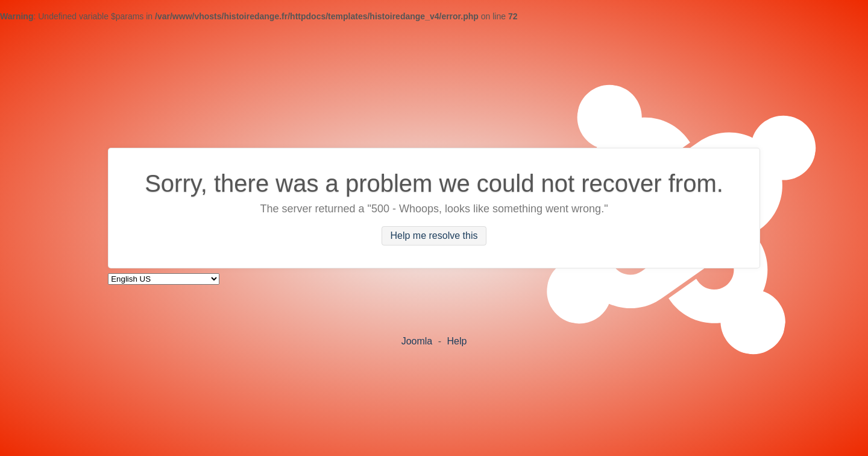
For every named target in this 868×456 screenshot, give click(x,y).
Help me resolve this (434, 236)
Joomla (417, 341)
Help (457, 341)
